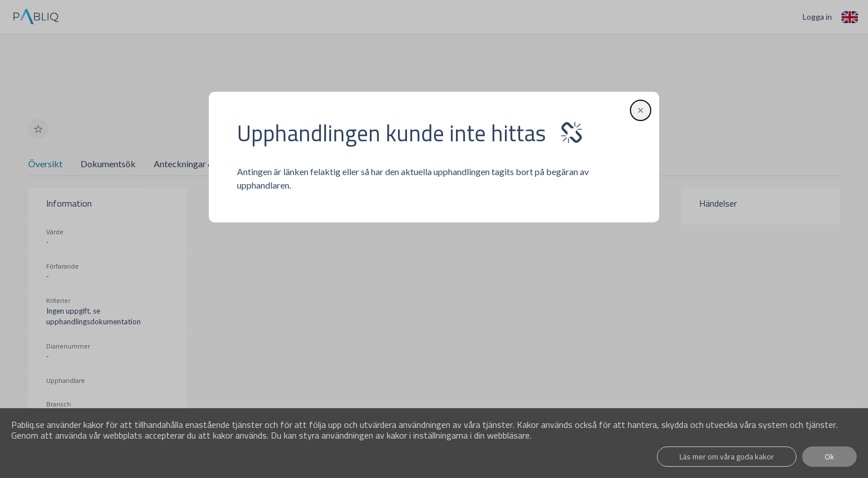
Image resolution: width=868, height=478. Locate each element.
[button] (639, 110)
